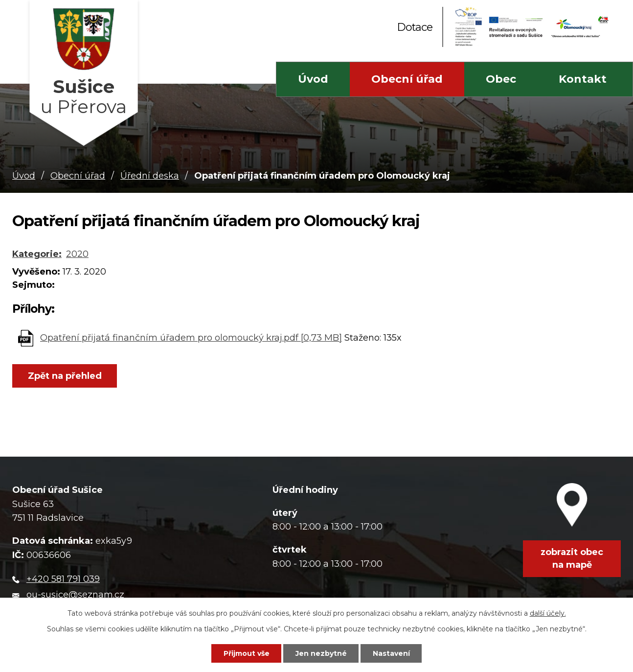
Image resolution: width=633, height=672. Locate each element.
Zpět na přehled (65, 376)
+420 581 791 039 (63, 579)
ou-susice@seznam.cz (75, 595)
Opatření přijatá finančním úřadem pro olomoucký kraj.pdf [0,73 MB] (191, 338)
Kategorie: (37, 254)
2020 (77, 254)
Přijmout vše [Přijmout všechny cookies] (247, 653)
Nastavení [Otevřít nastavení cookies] (391, 653)
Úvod (313, 79)
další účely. (548, 613)
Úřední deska (150, 176)
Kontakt (583, 79)
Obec (501, 79)
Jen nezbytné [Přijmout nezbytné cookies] (321, 653)
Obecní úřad (407, 79)
